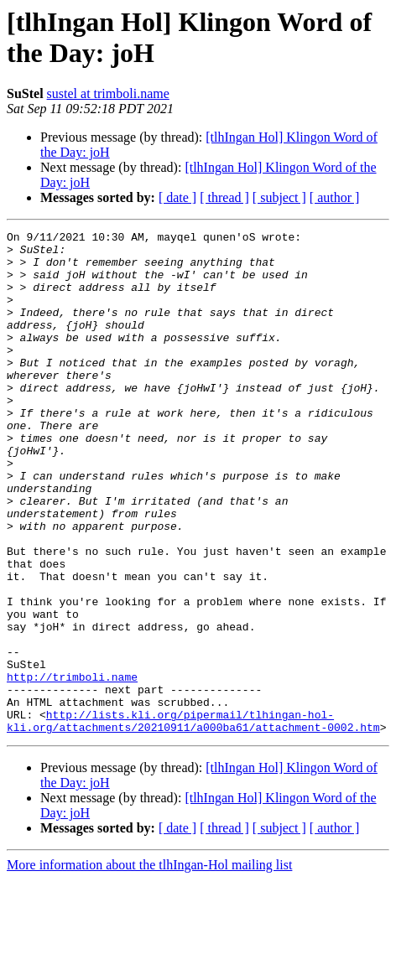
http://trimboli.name (72, 767)
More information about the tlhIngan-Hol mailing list (149, 965)
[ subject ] (279, 197)
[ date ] (177, 197)
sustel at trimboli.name (108, 93)
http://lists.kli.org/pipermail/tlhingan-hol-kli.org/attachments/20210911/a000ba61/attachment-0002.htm (193, 820)
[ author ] (335, 197)
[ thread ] (224, 197)
